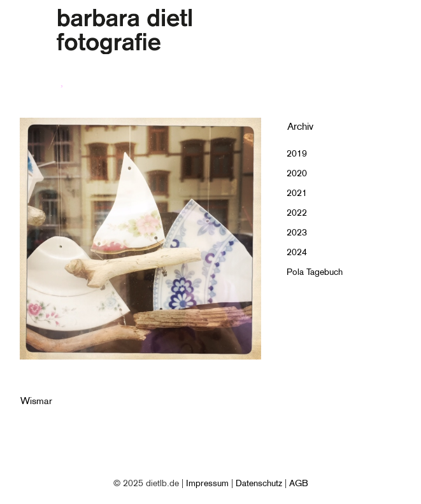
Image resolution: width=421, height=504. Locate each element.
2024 (297, 252)
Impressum (207, 483)
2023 (297, 232)
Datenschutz (259, 483)
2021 (297, 193)
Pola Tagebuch (315, 272)
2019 (297, 153)
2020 (297, 173)
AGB (299, 483)
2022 (297, 213)
